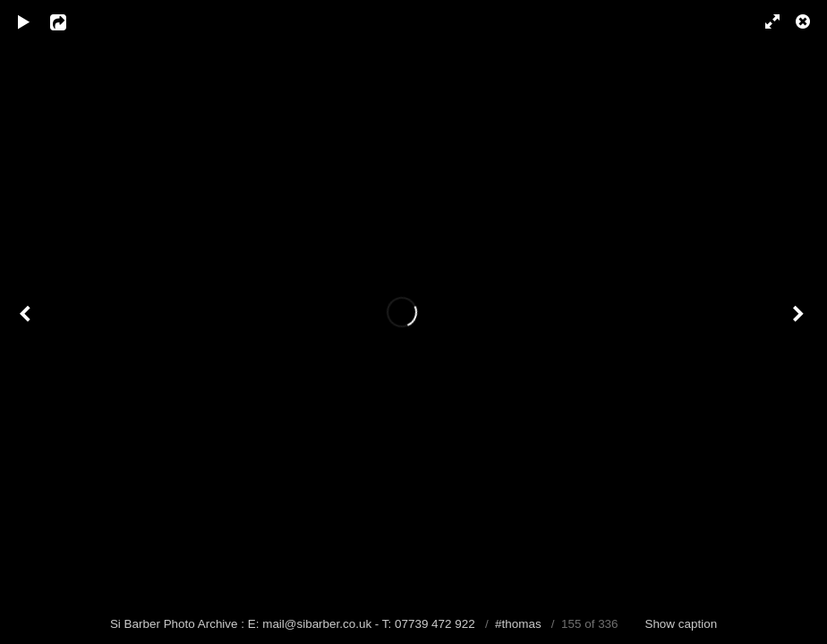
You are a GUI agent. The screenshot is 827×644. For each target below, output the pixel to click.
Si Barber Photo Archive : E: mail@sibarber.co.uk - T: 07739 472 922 (294, 624)
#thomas (518, 624)
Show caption (681, 624)
